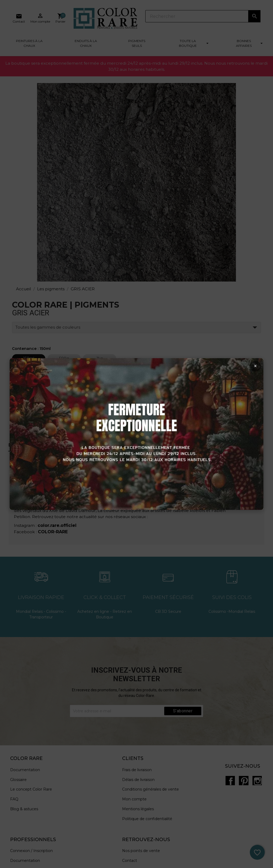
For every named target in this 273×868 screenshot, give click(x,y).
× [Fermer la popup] (251, 368)
